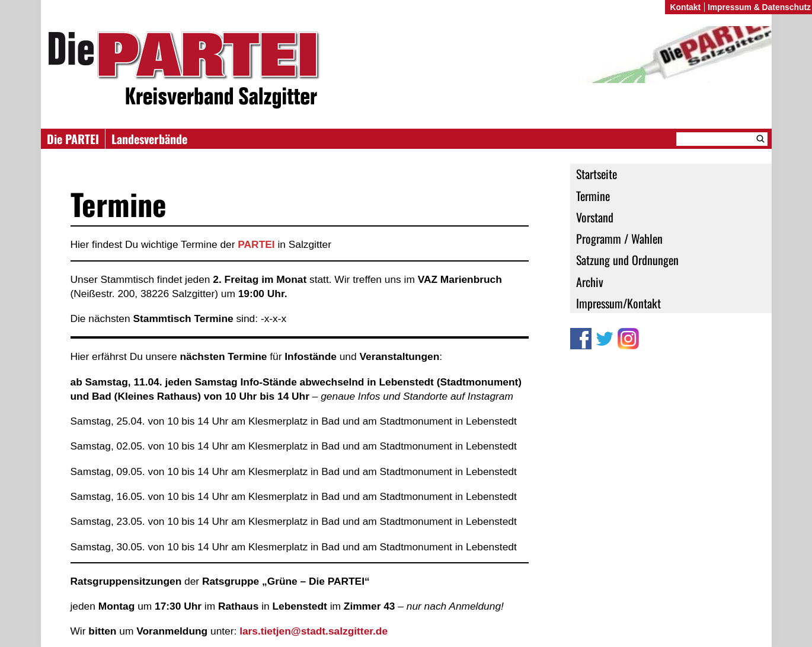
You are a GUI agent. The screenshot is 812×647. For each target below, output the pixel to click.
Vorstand (595, 217)
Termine (593, 196)
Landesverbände (149, 139)
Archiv (590, 282)
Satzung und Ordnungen (627, 260)
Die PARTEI (73, 139)
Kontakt (685, 7)
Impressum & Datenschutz (759, 7)
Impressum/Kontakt (618, 303)
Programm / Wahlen (619, 238)
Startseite (597, 174)
